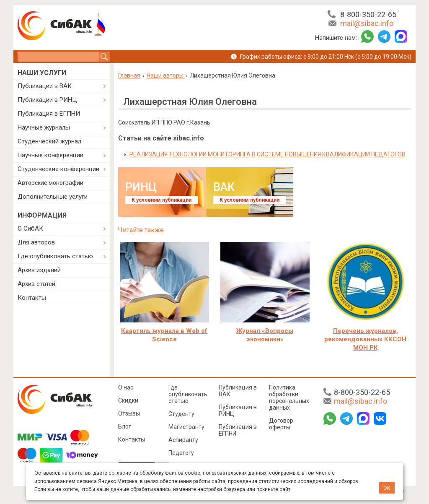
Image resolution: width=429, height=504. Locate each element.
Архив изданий (39, 270)
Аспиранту (183, 440)
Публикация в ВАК (238, 391)
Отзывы (129, 413)
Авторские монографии (50, 183)
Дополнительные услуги (53, 197)
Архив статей (36, 284)
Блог (125, 426)
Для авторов (36, 242)
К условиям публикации (162, 200)
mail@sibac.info (367, 23)
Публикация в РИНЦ (238, 410)
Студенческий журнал (49, 141)
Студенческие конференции (58, 169)
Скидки (128, 400)
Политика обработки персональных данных (289, 397)
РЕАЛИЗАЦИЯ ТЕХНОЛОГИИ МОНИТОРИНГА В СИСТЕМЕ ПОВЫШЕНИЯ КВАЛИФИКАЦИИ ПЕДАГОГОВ (267, 154)
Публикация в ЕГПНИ (49, 114)
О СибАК (30, 229)
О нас (126, 387)
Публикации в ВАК (45, 86)
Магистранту (186, 427)
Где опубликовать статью (55, 256)
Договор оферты (281, 424)
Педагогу (181, 453)
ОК (387, 488)
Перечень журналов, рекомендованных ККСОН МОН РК (365, 339)
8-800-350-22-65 (368, 14)
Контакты (32, 298)
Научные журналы (44, 127)
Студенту (181, 414)
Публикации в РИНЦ (47, 100)
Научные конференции (50, 155)
